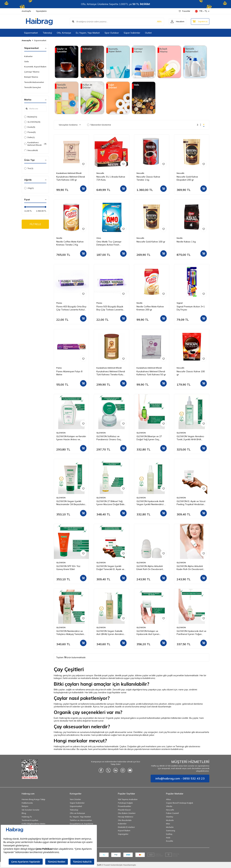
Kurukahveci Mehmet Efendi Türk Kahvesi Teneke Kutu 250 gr (111, 373)
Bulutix (31, 117)
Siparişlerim (41, 11)
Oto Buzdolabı (125, 820)
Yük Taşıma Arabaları (128, 799)
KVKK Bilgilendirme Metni (33, 824)
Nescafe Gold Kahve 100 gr (151, 242)
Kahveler (28, 56)
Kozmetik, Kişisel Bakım (35, 67)
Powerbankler (124, 806)
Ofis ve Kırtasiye (77, 813)
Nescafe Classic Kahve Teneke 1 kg (148, 178)
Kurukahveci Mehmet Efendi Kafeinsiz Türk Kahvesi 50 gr (151, 373)
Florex (30, 132)
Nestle (59, 238)
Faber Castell (172, 813)
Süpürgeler (123, 834)
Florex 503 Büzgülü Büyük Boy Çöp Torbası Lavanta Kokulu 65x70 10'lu (110, 308)
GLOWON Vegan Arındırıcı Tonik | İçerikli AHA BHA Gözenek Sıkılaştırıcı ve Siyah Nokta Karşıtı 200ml (192, 438)
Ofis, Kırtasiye (64, 33)
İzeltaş (169, 834)
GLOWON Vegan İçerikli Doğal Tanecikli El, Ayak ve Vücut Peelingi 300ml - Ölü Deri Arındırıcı (110, 568)
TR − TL (202, 11)
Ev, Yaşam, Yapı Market (88, 33)
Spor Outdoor (112, 33)
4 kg (29, 188)
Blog (24, 813)
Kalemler (122, 824)
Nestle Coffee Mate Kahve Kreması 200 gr (150, 308)
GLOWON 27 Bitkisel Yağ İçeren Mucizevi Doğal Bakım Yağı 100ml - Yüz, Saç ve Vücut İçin (111, 503)
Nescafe (31, 150)
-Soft (98, 865)
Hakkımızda (27, 803)
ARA (159, 22)
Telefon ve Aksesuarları (81, 820)
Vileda (169, 806)
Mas (168, 824)
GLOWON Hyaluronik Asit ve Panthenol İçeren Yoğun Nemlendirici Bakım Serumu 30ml (191, 633)
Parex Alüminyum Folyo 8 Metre (69, 373)
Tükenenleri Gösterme (99, 125)
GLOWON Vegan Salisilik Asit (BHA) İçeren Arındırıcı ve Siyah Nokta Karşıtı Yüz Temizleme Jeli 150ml (110, 633)
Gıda (26, 61)
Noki (168, 838)
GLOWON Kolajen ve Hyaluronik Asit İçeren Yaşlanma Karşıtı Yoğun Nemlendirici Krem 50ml (149, 633)
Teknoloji (47, 33)
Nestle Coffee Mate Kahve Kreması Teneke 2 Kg (70, 243)
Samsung (171, 830)
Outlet (148, 33)
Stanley (170, 817)
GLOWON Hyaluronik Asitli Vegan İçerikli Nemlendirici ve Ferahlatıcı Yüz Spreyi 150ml (152, 503)
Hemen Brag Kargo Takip (33, 799)
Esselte (170, 841)
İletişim (25, 806)
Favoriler (184, 11)
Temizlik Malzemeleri (34, 82)
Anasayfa (26, 40)
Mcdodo (170, 820)
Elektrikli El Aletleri (126, 827)
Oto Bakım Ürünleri (127, 813)
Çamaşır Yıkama (32, 72)
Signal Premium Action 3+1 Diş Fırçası (191, 308)
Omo (99, 238)
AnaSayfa (26, 11)
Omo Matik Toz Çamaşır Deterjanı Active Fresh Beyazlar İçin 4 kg (109, 243)
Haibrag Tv (27, 817)
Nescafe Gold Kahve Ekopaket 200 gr (187, 178)
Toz (29, 168)
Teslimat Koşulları (30, 820)
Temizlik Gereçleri (33, 87)
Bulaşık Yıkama (31, 77)
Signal (180, 303)
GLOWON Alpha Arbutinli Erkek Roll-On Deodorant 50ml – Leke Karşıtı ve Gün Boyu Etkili (150, 568)
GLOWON (32, 122)
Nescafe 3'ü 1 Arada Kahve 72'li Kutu (111, 178)
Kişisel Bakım (124, 830)
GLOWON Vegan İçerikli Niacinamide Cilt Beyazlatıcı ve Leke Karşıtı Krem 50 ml (71, 503)
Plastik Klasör (124, 810)
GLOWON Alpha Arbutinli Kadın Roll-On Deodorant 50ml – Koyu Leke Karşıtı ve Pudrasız (191, 568)
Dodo (30, 127)
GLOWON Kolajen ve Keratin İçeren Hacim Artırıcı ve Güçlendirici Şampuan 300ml (71, 438)
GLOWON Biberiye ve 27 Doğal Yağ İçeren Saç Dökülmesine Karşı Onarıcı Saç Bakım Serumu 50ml (150, 438)
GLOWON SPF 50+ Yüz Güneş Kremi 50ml (68, 568)
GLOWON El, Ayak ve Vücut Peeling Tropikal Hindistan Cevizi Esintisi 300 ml (191, 503)
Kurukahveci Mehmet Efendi (35, 144)
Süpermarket (31, 33)
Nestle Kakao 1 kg (186, 242)
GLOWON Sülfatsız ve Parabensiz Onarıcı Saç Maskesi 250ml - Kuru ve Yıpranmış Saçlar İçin (109, 438)
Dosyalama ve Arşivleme (81, 824)
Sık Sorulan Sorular (30, 810)
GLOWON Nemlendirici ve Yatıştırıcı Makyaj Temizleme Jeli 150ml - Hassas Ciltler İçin (71, 633)
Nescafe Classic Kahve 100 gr (191, 373)
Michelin (170, 827)
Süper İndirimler (132, 33)
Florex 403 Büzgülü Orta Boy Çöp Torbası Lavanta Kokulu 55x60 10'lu (71, 308)
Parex (59, 368)
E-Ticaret (106, 865)
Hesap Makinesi (126, 817)
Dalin (29, 137)
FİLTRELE (35, 224)
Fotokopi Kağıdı (125, 803)
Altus (168, 799)
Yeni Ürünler (75, 799)
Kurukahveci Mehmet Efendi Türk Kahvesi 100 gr (71, 178)
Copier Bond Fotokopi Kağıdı (180, 803)
